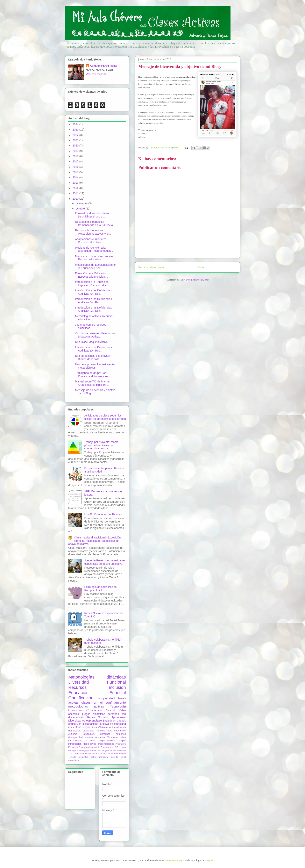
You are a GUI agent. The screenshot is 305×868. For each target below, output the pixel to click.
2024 (76, 124)
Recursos (78, 687)
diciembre (82, 203)
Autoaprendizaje (92, 721)
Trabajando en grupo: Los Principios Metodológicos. (92, 375)
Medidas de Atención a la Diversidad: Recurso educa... (94, 249)
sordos (86, 727)
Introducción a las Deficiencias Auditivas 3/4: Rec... (93, 301)
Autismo (73, 734)
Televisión (80, 754)
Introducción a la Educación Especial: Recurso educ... (92, 284)
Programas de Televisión (114, 751)
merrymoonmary (174, 860)
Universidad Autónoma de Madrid (102, 754)
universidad (74, 760)
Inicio (200, 267)
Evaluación (109, 721)
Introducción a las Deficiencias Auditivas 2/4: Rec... (93, 309)
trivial (123, 757)
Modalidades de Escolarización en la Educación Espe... (96, 266)
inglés (123, 741)
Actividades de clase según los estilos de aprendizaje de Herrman (105, 417)
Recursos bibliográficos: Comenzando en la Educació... (95, 223)
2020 (76, 146)
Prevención (96, 751)
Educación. (89, 734)
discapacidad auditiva (96, 724)
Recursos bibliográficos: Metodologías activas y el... (93, 232)
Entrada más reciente (151, 267)
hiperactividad (108, 741)
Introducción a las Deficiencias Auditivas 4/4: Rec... (93, 292)
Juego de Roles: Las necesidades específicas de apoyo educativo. (105, 562)
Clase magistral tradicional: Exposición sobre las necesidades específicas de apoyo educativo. (94, 541)
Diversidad (75, 721)
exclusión (91, 741)
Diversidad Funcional (97, 682)
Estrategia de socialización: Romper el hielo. (101, 589)
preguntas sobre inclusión (93, 757)
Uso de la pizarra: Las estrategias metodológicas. (95, 366)
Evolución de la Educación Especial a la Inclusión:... (92, 275)
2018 (76, 156)
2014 (76, 177)
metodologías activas (86, 706)
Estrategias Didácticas (81, 731)
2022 (76, 135)
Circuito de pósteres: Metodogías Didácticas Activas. (95, 335)
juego (86, 744)
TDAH (71, 754)
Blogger (209, 860)
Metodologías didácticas (97, 677)
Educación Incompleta (89, 747)
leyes (93, 744)
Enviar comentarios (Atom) (195, 280)
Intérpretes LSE (110, 747)
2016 (76, 167)
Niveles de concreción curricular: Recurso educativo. (95, 258)
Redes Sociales (98, 717)
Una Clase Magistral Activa (91, 342)
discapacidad (105, 698)
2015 (76, 172)
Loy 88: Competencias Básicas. (103, 514)
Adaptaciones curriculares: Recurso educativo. (91, 241)
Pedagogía (84, 751)
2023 (76, 130)
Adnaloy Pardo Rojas (104, 66)
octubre (81, 209)
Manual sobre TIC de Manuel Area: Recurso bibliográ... (93, 383)
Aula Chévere (100, 727)
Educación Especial (97, 693)
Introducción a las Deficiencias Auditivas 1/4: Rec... (93, 349)
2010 (76, 199)
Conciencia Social (101, 710)
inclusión (117, 687)
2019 (76, 151)
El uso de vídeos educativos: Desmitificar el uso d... (92, 215)
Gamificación (81, 698)
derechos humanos (113, 734)
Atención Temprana (107, 737)
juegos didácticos (94, 714)
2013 (76, 183)
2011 (76, 193)
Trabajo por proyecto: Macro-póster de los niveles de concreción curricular (102, 445)
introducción (75, 744)
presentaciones (106, 744)
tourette (114, 757)
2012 (76, 188)
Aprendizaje (119, 717)
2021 (76, 140)
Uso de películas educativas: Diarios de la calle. (92, 357)
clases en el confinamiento (104, 703)
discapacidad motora (81, 737)
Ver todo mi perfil (96, 74)
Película (100, 731)
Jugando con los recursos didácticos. (91, 326)
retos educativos (116, 731)
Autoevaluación (117, 727)
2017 (76, 161)
